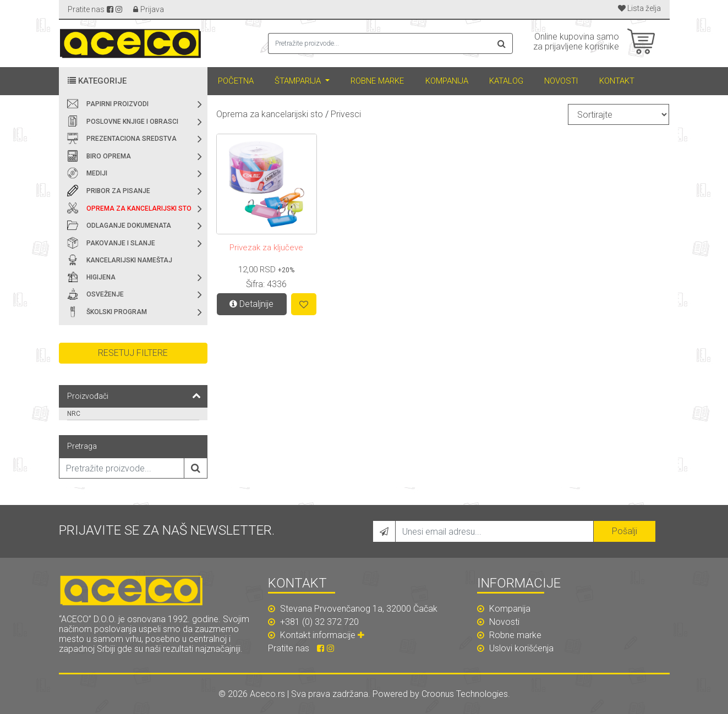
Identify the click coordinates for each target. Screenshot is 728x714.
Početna (236, 81)
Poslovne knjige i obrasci (132, 122)
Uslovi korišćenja (515, 648)
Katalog (506, 81)
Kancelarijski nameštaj (129, 260)
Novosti (561, 81)
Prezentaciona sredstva (132, 139)
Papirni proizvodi (117, 104)
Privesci (346, 114)
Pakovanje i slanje (121, 243)
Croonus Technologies (465, 694)
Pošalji (625, 531)
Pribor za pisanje (118, 191)
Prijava (152, 9)
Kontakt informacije (324, 635)
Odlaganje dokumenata (129, 226)
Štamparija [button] (299, 81)
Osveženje (105, 294)
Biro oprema (109, 156)
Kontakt (617, 81)
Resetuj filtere (133, 353)
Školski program (117, 312)
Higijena (101, 277)
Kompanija (447, 81)
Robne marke (377, 81)
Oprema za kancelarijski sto (139, 208)
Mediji (97, 173)
